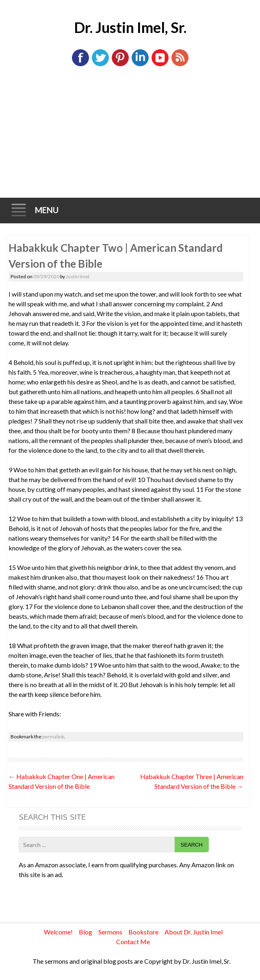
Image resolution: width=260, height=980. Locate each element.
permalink (53, 737)
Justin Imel (78, 276)
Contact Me (133, 942)
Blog (86, 932)
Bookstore (143, 932)
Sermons (110, 932)
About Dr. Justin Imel (194, 932)
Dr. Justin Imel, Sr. (130, 27)
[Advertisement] (130, 137)
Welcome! (58, 932)
